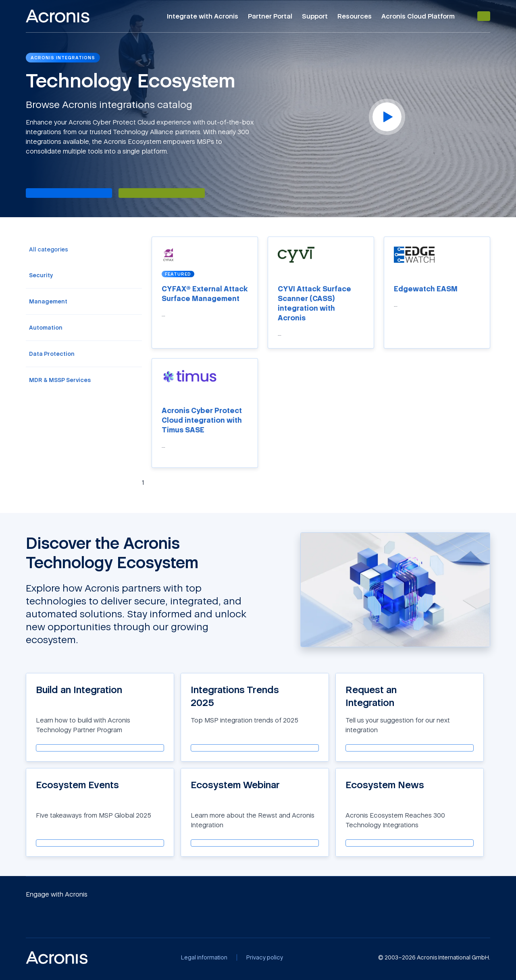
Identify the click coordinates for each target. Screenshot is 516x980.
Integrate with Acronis (203, 16)
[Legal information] (204, 957)
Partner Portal (270, 16)
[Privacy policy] (265, 957)
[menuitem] (84, 249)
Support (315, 16)
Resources (355, 16)
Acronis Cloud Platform (418, 16)
